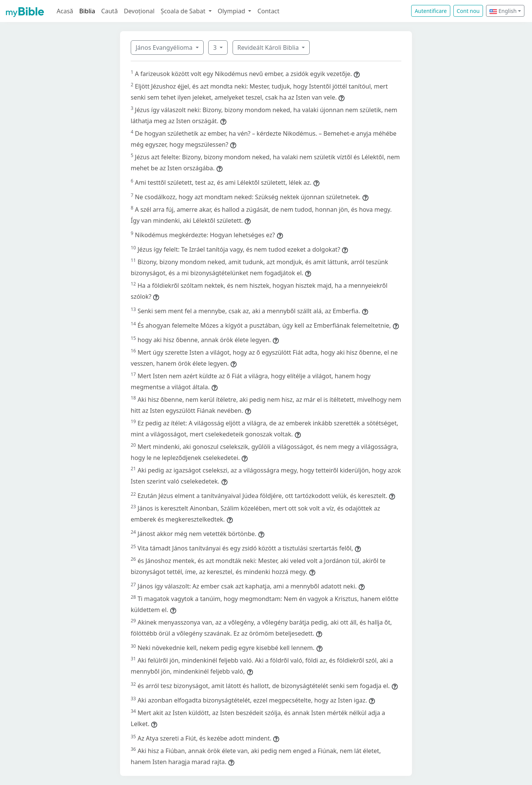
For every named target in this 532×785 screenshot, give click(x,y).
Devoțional (139, 11)
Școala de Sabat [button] (184, 11)
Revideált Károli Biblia (269, 48)
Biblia (87, 11)
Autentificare (431, 11)
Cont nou (468, 11)
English (503, 11)
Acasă (65, 11)
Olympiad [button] (232, 11)
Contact (268, 11)
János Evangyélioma (165, 48)
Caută (109, 11)
